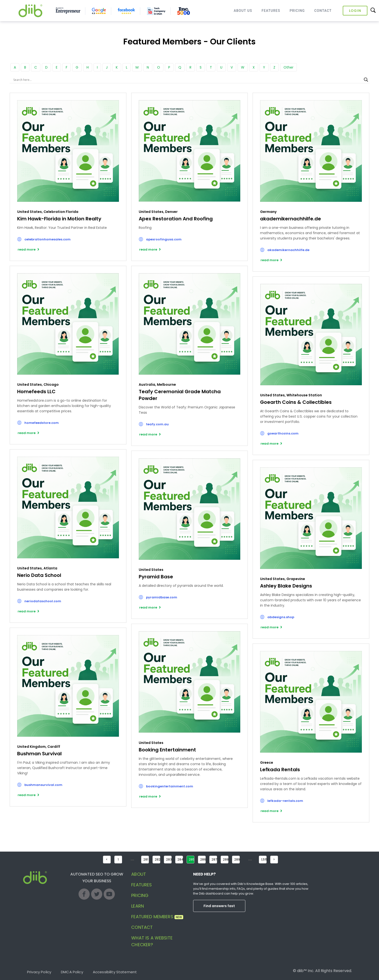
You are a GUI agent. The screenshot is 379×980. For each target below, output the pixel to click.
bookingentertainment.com (170, 786)
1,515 (264, 859)
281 (146, 859)
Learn (138, 906)
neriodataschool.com (43, 601)
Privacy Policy (39, 972)
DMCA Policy (72, 972)
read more (27, 249)
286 (203, 859)
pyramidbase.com (162, 597)
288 (226, 859)
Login (355, 11)
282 (157, 859)
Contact (323, 11)
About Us (243, 11)
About (139, 874)
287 (214, 859)
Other (288, 67)
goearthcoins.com (283, 433)
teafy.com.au (157, 424)
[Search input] (187, 80)
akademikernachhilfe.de (288, 250)
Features (271, 11)
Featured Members (157, 917)
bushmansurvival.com (43, 785)
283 (169, 859)
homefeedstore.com (42, 423)
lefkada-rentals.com (285, 801)
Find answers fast (219, 906)
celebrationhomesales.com (47, 239)
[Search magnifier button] (366, 80)
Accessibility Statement (115, 972)
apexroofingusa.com (164, 239)
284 (180, 859)
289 (237, 859)
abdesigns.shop (281, 617)
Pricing (297, 11)
